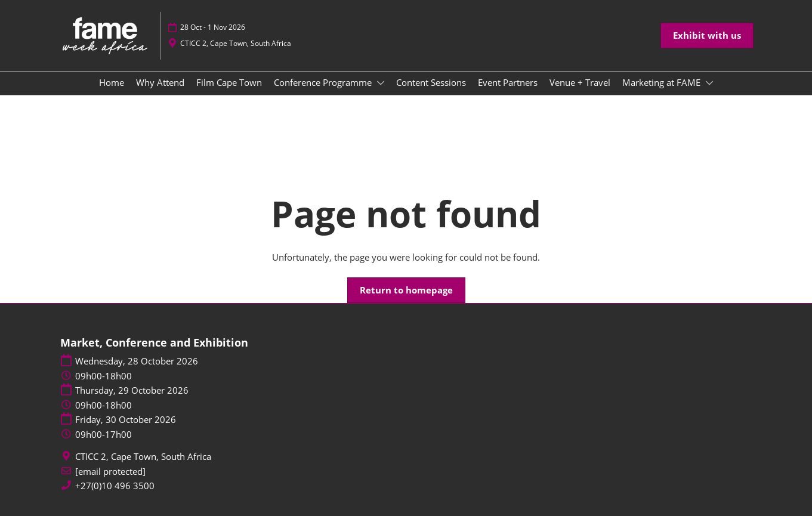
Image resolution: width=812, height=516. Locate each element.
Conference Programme (324, 82)
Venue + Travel (580, 82)
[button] (707, 36)
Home (112, 82)
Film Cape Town (229, 82)
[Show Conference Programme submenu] (381, 83)
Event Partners (508, 82)
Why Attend (160, 82)
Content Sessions (431, 82)
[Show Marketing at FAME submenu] (709, 83)
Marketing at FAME (663, 82)
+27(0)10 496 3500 (115, 486)
